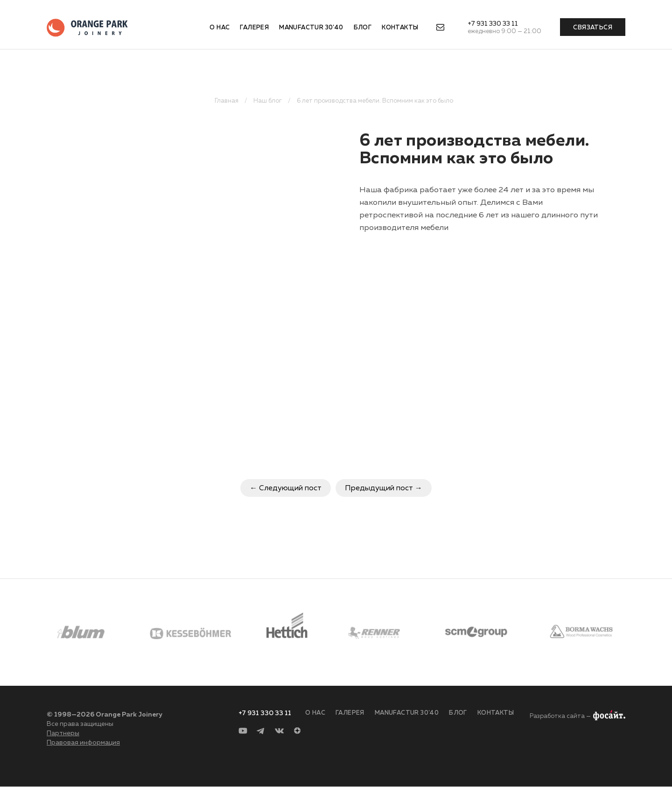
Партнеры (63, 733)
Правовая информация (83, 743)
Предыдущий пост (379, 488)
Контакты (400, 28)
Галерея (254, 28)
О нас (220, 28)
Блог (363, 28)
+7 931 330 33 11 (493, 24)
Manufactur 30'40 (311, 28)
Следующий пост (290, 488)
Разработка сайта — (560, 716)
